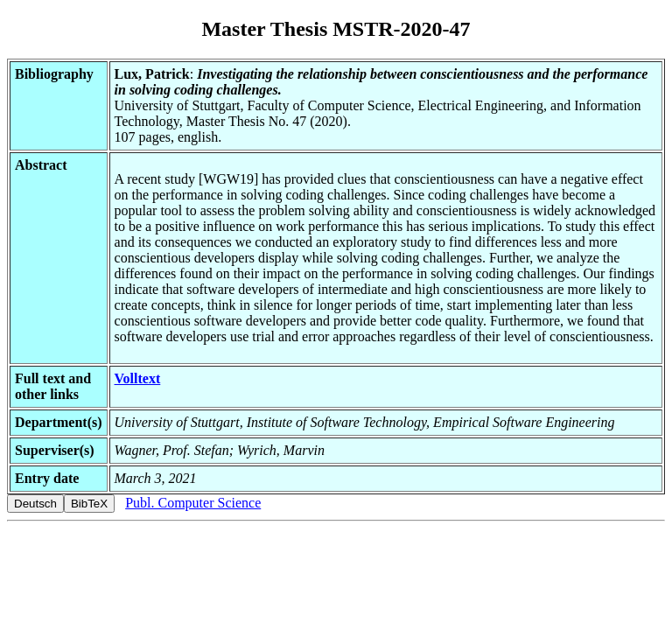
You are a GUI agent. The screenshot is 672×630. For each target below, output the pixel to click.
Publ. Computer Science (193, 503)
